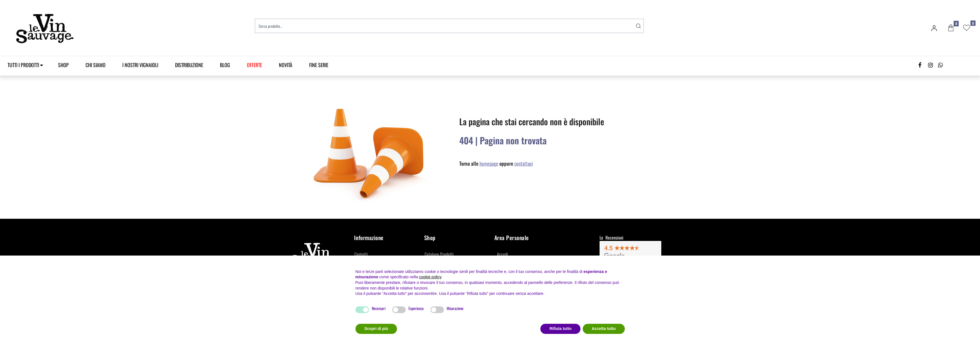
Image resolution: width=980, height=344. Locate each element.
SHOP (63, 65)
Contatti (361, 254)
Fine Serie (319, 65)
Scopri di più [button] (376, 329)
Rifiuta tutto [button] (560, 329)
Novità (286, 65)
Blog (225, 65)
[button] (951, 28)
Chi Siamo (96, 65)
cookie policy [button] (430, 277)
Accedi (502, 254)
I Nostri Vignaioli (140, 65)
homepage (489, 163)
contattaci (524, 163)
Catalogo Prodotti (439, 254)
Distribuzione (189, 65)
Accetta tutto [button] (604, 329)
